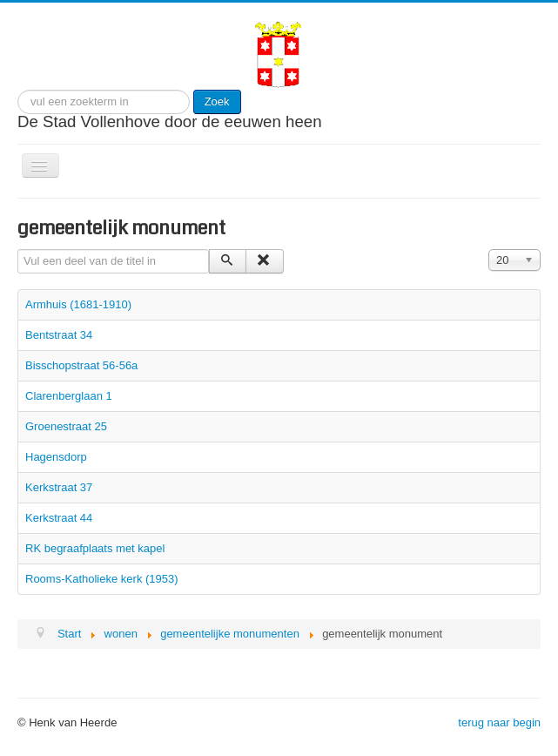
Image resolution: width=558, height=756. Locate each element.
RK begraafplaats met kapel (95, 548)
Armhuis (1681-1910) (78, 304)
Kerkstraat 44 (59, 518)
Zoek (217, 101)
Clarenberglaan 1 (69, 396)
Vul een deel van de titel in (18, 250)
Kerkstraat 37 (59, 487)
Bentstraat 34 (59, 335)
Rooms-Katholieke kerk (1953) (102, 579)
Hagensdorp (56, 457)
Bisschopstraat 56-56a (81, 365)
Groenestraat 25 (66, 426)
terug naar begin (499, 722)
